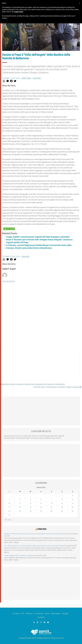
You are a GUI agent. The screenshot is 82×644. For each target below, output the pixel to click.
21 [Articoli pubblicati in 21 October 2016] (52, 507)
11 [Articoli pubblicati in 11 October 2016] (20, 503)
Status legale (55, 613)
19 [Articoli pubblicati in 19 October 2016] (30, 507)
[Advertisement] (41, 367)
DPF (23, 613)
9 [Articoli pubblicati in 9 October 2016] (73, 499)
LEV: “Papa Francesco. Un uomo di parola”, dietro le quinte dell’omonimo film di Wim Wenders (34, 546)
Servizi (47, 613)
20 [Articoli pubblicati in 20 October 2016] (41, 507)
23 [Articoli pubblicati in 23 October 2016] (73, 507)
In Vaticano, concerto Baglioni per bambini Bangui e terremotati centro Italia (39, 245)
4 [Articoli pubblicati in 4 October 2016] (20, 499)
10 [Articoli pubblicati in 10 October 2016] (9, 503)
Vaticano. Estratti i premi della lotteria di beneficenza (29, 248)
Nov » (10, 520)
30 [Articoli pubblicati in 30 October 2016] (73, 511)
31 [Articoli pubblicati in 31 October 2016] (9, 515)
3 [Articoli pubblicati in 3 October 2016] (9, 499)
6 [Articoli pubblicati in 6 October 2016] (41, 499)
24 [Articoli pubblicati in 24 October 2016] (9, 511)
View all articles (8, 281)
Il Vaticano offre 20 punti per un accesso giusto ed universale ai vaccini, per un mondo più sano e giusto (38, 534)
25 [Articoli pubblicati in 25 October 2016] (20, 511)
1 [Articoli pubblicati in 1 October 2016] (62, 496)
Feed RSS (42, 529)
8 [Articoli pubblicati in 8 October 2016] (62, 499)
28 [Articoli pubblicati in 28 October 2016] (52, 511)
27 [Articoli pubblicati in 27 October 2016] (41, 511)
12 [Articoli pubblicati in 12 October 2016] (30, 503)
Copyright (65, 613)
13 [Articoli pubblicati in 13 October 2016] (41, 503)
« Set (6, 520)
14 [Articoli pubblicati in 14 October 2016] (52, 503)
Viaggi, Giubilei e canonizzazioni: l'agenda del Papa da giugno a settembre (38, 237)
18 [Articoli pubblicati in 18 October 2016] (20, 507)
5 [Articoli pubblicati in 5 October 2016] (30, 499)
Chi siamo (16, 613)
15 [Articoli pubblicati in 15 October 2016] (62, 503)
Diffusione (29, 613)
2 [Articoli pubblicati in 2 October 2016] (73, 496)
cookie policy (19, 12)
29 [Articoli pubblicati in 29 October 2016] (62, 511)
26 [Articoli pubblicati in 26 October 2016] (30, 511)
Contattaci (41, 617)
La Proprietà (39, 613)
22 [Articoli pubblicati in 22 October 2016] (62, 507)
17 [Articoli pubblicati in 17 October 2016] (9, 507)
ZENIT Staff (26, 78)
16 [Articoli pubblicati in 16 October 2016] (73, 503)
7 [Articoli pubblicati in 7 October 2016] (52, 499)
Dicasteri (37, 78)
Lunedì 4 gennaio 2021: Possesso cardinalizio (19, 555)
